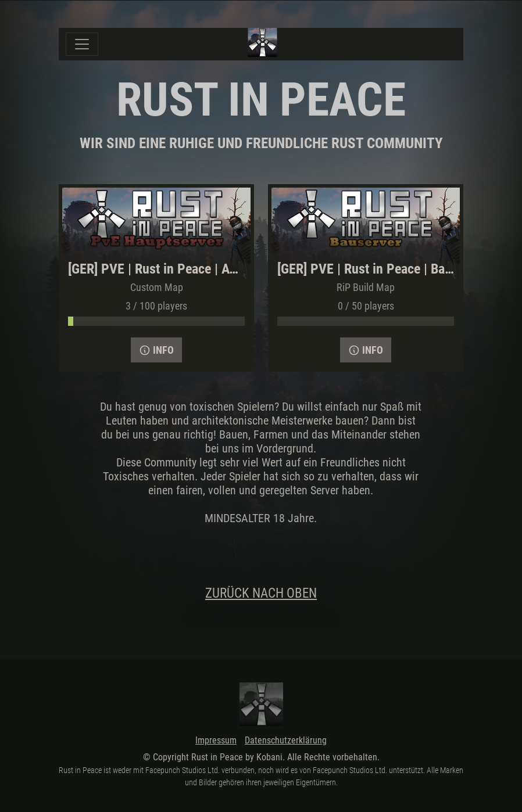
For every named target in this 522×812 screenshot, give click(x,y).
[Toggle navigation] (82, 44)
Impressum (216, 740)
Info (156, 350)
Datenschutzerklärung (286, 740)
